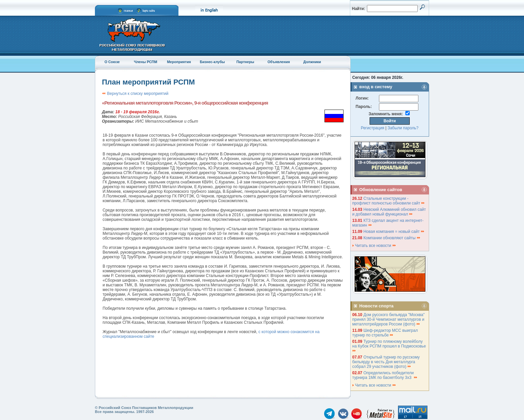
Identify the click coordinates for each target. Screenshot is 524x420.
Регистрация (373, 128)
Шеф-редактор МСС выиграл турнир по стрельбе (385, 333)
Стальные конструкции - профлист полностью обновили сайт (389, 201)
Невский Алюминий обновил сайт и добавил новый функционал (389, 212)
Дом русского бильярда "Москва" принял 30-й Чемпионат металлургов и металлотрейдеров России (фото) (388, 319)
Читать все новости (374, 246)
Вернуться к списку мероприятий (135, 94)
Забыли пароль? (403, 128)
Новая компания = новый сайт (394, 232)
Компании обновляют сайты (392, 238)
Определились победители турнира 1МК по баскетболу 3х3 (385, 375)
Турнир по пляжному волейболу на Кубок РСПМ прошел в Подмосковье (390, 346)
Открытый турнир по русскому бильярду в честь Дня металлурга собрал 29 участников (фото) (386, 362)
